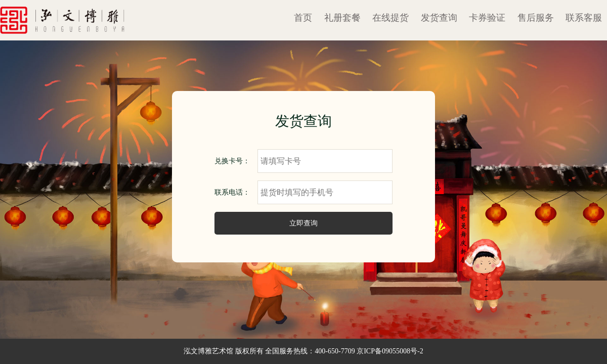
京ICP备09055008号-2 (390, 351)
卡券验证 (487, 18)
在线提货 (391, 18)
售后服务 (536, 18)
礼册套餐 (342, 18)
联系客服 (584, 18)
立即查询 (303, 223)
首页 (303, 18)
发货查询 (439, 18)
